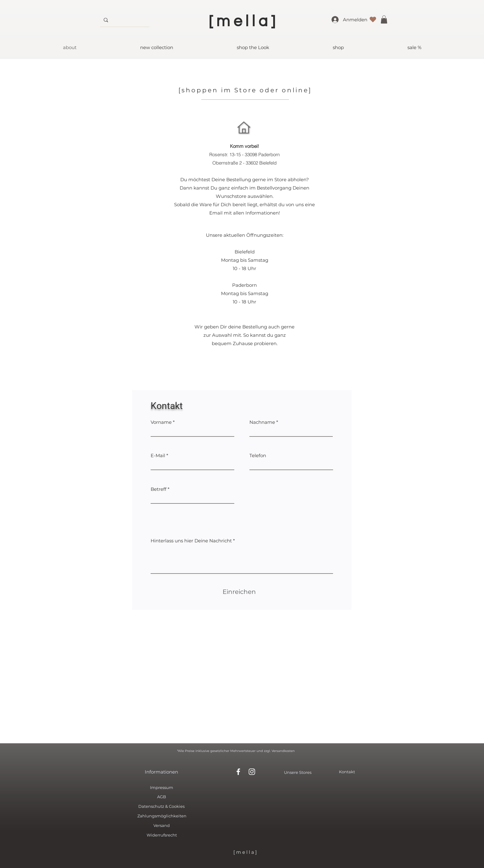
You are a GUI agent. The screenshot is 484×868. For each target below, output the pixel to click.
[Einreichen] (239, 592)
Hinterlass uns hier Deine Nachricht (191, 541)
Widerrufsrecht (162, 835)
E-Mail (158, 455)
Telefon (258, 455)
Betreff (159, 489)
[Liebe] (373, 19)
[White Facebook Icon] (238, 772)
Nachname (262, 422)
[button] (384, 19)
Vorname (161, 422)
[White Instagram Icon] (252, 772)
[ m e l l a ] (245, 852)
